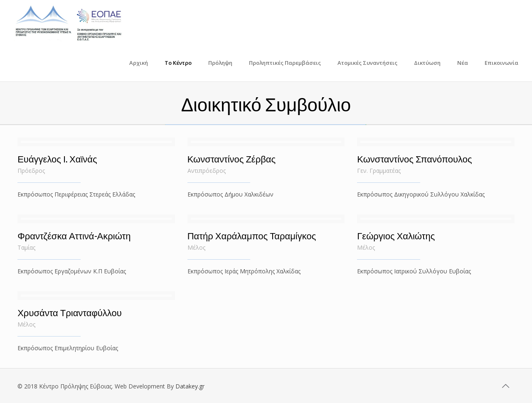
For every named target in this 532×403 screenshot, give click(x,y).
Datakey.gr (190, 386)
